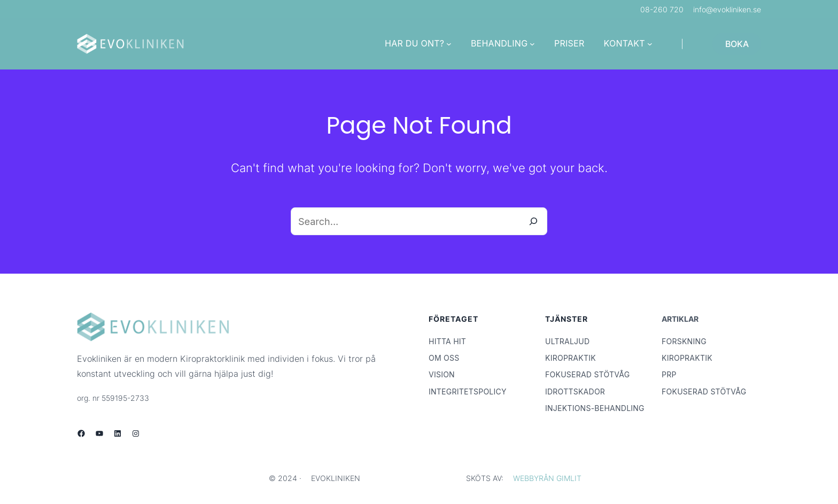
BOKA (737, 44)
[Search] (533, 221)
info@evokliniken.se (727, 9)
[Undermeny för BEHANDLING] (532, 44)
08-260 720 (662, 9)
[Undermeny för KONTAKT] (650, 44)
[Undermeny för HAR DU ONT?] (449, 44)
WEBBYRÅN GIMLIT (547, 478)
